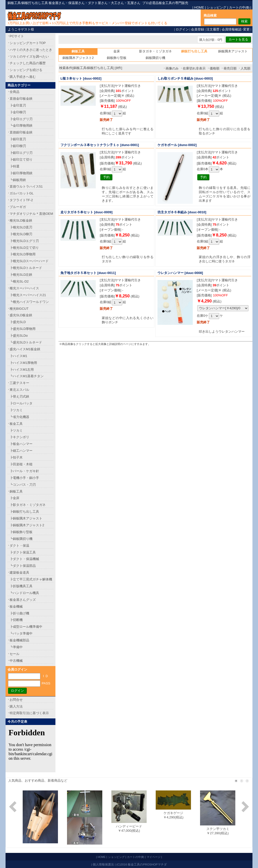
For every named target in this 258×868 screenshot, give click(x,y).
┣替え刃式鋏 (19, 396)
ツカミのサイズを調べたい (29, 57)
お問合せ (16, 700)
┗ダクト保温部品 (23, 566)
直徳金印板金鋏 (21, 99)
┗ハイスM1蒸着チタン (27, 376)
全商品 (14, 92)
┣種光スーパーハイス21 (28, 295)
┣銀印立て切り (21, 160)
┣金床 (14, 498)
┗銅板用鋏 (18, 180)
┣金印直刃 (18, 105)
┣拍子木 (16, 457)
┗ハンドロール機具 (24, 593)
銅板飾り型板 (117, 58)
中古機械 (16, 661)
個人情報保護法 (103, 864)
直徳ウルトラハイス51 (26, 186)
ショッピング (216, 7)
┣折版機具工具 (21, 586)
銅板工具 (16, 491)
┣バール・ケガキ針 (24, 471)
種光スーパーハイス (24, 288)
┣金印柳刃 (18, 112)
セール (14, 654)
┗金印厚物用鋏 (21, 126)
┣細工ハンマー (21, 451)
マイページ (154, 857)
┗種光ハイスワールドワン (29, 302)
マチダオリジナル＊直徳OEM (31, 214)
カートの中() (239, 7)
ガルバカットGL (22, 193)
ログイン (182, 29)
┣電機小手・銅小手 (24, 478)
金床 (117, 51)
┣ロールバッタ (21, 403)
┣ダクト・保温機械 (24, 559)
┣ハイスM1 (18, 356)
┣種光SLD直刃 (21, 227)
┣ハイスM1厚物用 (23, 363)
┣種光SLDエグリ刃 (24, 241)
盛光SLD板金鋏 (21, 315)
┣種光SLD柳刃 (21, 234)
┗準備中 (16, 647)
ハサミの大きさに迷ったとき (31, 50)
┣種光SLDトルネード (26, 268)
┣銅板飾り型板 (21, 532)
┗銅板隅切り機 (21, 539)
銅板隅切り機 (155, 58)
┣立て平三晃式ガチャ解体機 (31, 579)
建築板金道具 (19, 572)
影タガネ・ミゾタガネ (155, 51)
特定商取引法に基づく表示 (29, 713)
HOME (199, 7)
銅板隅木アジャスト (233, 51)
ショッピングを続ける (26, 70)
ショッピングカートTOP (28, 43)
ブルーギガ (18, 207)
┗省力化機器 (19, 417)
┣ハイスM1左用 (22, 370)
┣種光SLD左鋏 (21, 275)
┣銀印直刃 (18, 139)
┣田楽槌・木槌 (21, 464)
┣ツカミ (16, 410)
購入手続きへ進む (23, 77)
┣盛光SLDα (19, 336)
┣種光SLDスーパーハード (29, 261)
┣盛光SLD (18, 322)
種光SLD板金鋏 (21, 220)
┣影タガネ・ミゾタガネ (28, 505)
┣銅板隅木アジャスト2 (27, 525)
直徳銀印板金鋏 (21, 132)
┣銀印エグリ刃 (21, 153)
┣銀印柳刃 (18, 146)
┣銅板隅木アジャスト (26, 518)
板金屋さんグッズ (23, 600)
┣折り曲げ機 (19, 613)
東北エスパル (19, 390)
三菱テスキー (19, 383)
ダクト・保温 (19, 546)
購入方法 (16, 706)
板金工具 (16, 424)
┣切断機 (16, 620)
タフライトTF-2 (21, 200)
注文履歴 (213, 29)
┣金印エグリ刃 (21, 119)
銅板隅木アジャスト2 (78, 58)
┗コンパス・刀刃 (23, 485)
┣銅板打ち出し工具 (24, 512)
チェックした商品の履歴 (28, 63)
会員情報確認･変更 (236, 29)
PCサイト (17, 36)
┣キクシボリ (19, 437)
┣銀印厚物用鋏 (21, 173)
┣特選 (14, 166)
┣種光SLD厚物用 (23, 254)
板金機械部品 (19, 640)
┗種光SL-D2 (19, 281)
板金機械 (16, 606)
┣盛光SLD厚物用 (23, 329)
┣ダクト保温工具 (23, 552)
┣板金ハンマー (21, 444)
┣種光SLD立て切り (24, 248)
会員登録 (198, 29)
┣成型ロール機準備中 (26, 627)
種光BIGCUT (19, 309)
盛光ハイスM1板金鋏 (25, 349)
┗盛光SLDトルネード (26, 342)
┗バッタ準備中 (21, 633)
